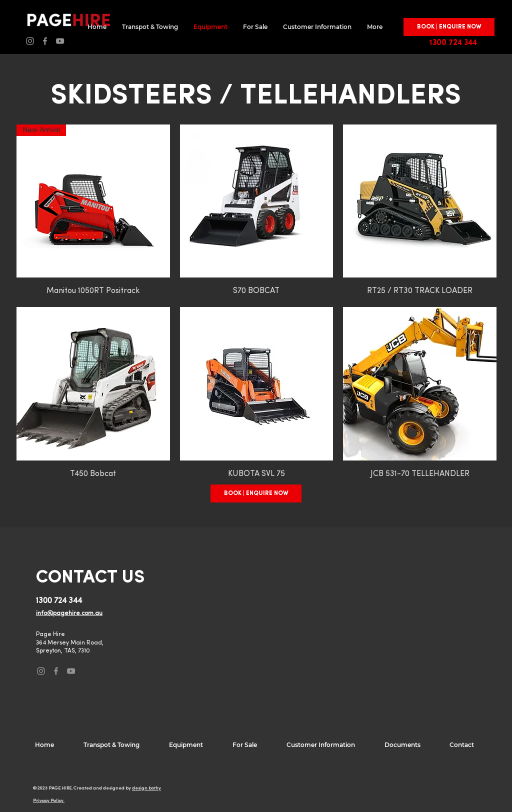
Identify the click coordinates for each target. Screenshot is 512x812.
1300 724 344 (453, 43)
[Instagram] (30, 41)
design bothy (146, 788)
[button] (449, 27)
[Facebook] (45, 41)
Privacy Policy (49, 801)
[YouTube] (60, 41)
